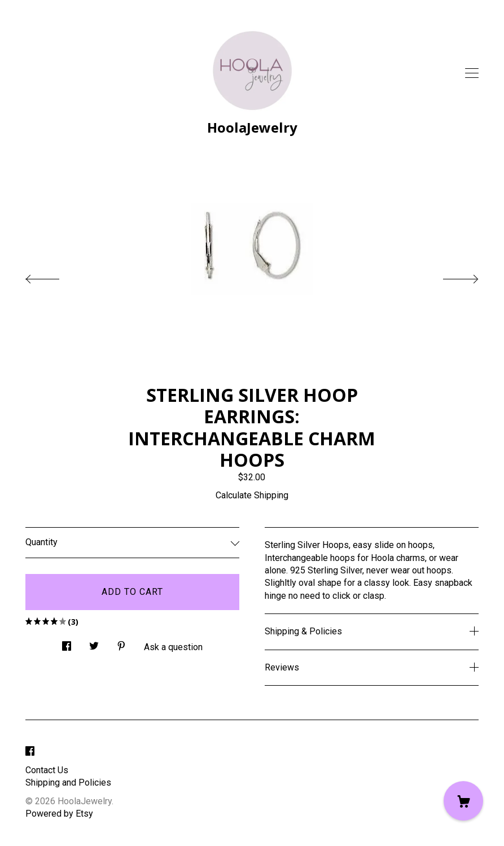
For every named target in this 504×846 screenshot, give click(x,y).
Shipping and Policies (68, 783)
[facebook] (30, 751)
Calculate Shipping (252, 495)
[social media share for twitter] (94, 643)
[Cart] (463, 801)
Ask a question (173, 647)
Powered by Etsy (59, 814)
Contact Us (47, 770)
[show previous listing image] (54, 276)
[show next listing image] (450, 276)
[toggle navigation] (472, 73)
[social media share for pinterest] (121, 643)
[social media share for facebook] (67, 643)
